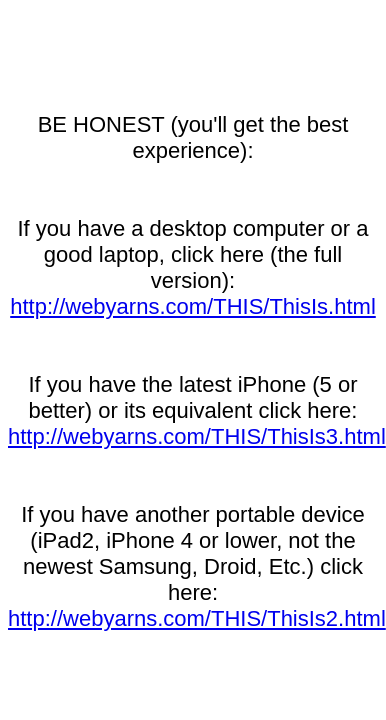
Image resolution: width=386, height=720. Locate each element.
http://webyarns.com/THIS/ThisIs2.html (197, 618)
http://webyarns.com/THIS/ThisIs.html (193, 306)
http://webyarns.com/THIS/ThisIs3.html (197, 436)
